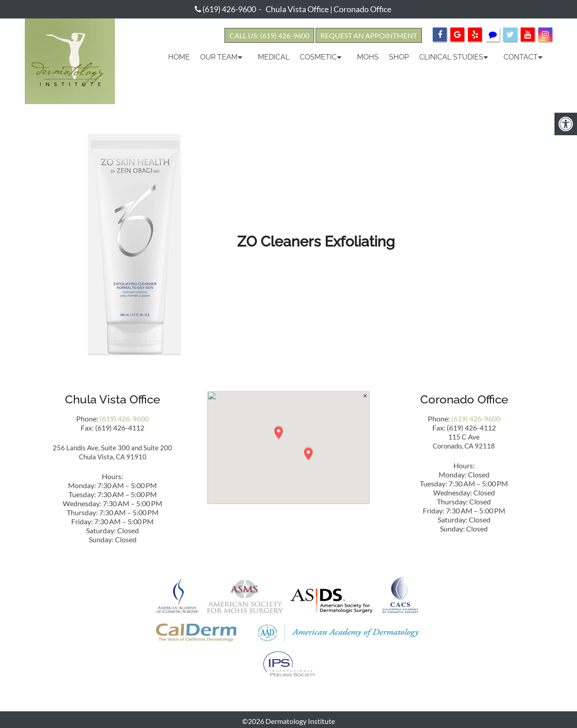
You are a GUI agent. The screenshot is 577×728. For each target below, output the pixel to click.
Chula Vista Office (297, 9)
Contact (521, 57)
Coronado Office (362, 9)
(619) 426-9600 (229, 9)
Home (179, 57)
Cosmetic (318, 57)
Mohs (368, 57)
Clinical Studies (451, 57)
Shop (399, 57)
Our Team (219, 57)
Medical (274, 57)
